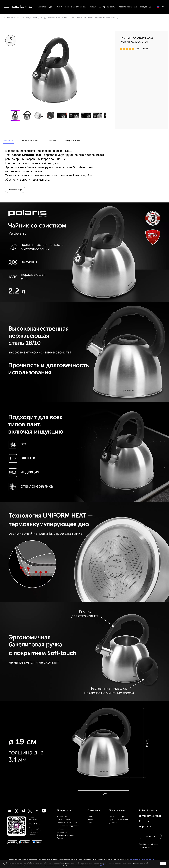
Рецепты (144, 821)
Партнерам (146, 827)
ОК (163, 864)
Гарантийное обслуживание (120, 820)
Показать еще (15, 190)
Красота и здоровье (128, 7)
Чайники (60, 829)
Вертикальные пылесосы (67, 823)
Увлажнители (62, 832)
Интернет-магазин (150, 816)
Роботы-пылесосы (64, 820)
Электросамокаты (107, 7)
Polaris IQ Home (148, 810)
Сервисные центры (117, 817)
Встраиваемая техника (75, 7)
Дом (51, 7)
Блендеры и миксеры (65, 835)
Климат (92, 7)
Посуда (144, 7)
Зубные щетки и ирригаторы (68, 826)
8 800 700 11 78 (146, 847)
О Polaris (91, 817)
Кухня (59, 7)
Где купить (113, 823)
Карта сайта (150, 859)
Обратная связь (150, 836)
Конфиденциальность (138, 859)
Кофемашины (62, 817)
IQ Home (42, 7)
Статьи (90, 823)
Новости (91, 820)
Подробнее (102, 865)
